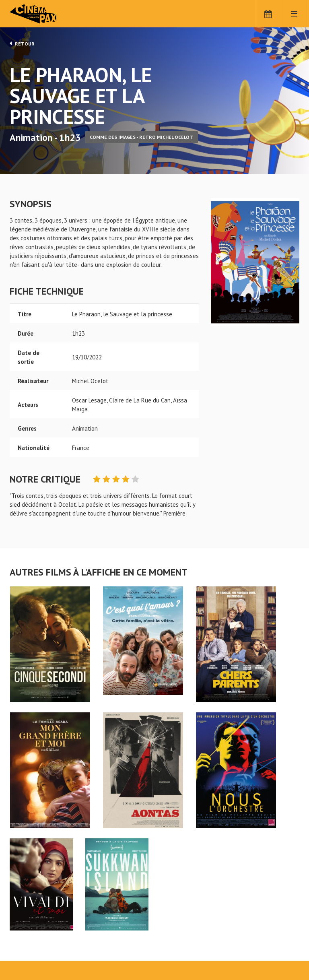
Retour (22, 43)
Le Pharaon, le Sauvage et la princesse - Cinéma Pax (31, 911)
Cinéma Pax (46, 14)
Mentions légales (32, 951)
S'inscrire (180, 944)
